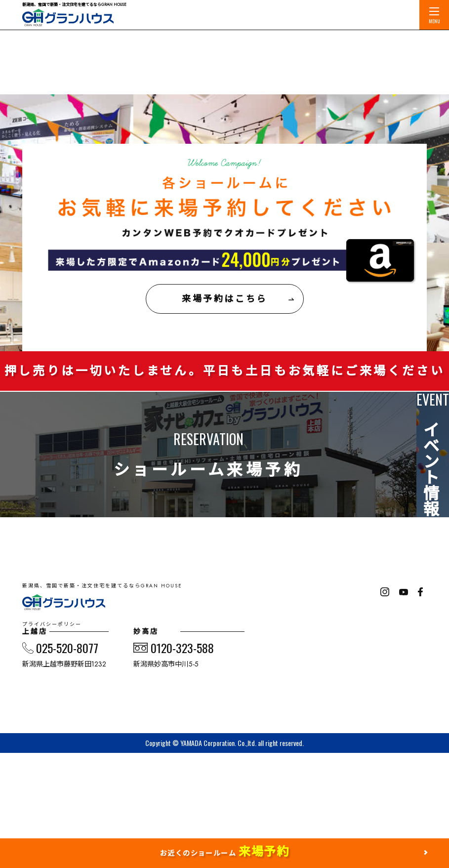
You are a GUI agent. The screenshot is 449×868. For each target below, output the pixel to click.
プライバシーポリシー (62, 708)
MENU (434, 16)
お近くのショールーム (224, 851)
